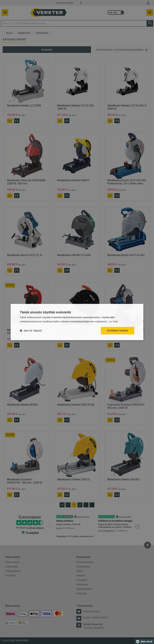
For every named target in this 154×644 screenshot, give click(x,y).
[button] (31, 331)
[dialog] (77, 322)
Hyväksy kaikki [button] (118, 331)
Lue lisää (113, 321)
